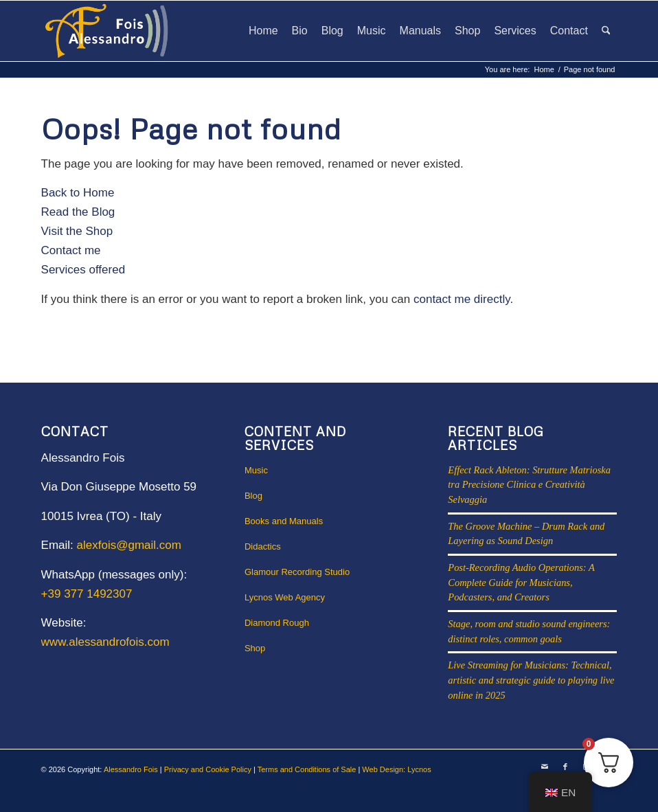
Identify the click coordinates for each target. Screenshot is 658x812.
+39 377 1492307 (87, 594)
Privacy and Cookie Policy (208, 769)
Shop (255, 648)
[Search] (606, 31)
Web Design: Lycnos (396, 769)
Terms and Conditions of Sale (307, 769)
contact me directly (462, 299)
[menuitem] (263, 31)
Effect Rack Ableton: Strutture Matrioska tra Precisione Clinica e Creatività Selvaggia (529, 485)
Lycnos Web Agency (285, 597)
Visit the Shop (77, 231)
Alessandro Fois (131, 769)
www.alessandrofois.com (105, 642)
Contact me (71, 250)
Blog (253, 496)
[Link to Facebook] (565, 767)
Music (256, 470)
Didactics (263, 546)
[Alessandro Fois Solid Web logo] (107, 31)
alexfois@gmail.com (129, 545)
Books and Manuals (284, 521)
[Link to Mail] (545, 767)
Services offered (83, 270)
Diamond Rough (277, 623)
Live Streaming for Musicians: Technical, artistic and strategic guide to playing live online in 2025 (531, 680)
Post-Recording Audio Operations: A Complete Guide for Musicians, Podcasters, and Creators (521, 582)
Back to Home (78, 193)
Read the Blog (78, 212)
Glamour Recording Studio (297, 572)
